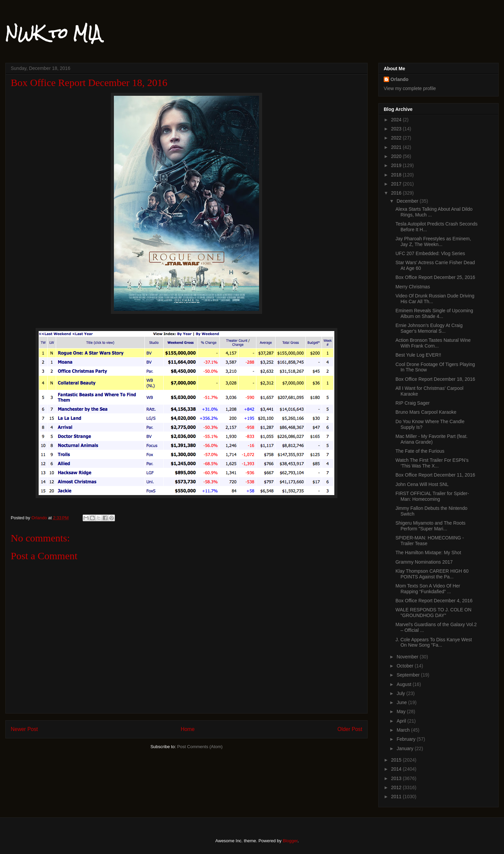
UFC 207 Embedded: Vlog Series (430, 253)
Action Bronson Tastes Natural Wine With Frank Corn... (433, 343)
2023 (397, 129)
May (402, 711)
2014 (397, 769)
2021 (397, 147)
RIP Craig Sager (413, 403)
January (406, 748)
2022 (397, 138)
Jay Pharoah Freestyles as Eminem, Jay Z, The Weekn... (433, 241)
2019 (397, 165)
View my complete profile (410, 88)
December (408, 201)
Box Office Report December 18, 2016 (435, 379)
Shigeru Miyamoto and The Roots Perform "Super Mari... (430, 526)
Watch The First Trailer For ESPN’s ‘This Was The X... (432, 463)
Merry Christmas (413, 287)
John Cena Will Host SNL (422, 484)
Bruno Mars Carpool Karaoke (426, 412)
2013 (397, 778)
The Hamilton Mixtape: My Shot (428, 553)
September (409, 675)
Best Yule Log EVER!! (418, 355)
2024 (397, 120)
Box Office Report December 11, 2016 (435, 475)
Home (188, 729)
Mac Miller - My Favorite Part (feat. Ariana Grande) (432, 439)
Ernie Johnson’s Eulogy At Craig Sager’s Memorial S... (429, 328)
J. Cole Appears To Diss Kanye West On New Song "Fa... (434, 642)
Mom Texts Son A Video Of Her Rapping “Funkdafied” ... (428, 589)
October (406, 666)
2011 (397, 797)
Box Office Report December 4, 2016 (434, 601)
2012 (397, 787)
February (407, 739)
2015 (397, 760)
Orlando (400, 79)
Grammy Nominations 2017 (424, 562)
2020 (397, 156)
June (402, 702)
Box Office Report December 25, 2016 (435, 277)
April (402, 721)
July (401, 693)
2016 (397, 193)
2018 (397, 175)
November (408, 657)
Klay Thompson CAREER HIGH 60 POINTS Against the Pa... (432, 574)
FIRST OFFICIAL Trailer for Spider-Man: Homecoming (432, 496)
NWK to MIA (53, 33)
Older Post (350, 729)
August (404, 684)
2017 (397, 184)
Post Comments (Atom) (200, 747)
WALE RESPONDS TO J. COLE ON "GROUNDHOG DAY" (433, 613)
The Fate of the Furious (420, 451)
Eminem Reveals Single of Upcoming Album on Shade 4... (434, 313)
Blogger (290, 841)
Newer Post (24, 729)
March (404, 730)
